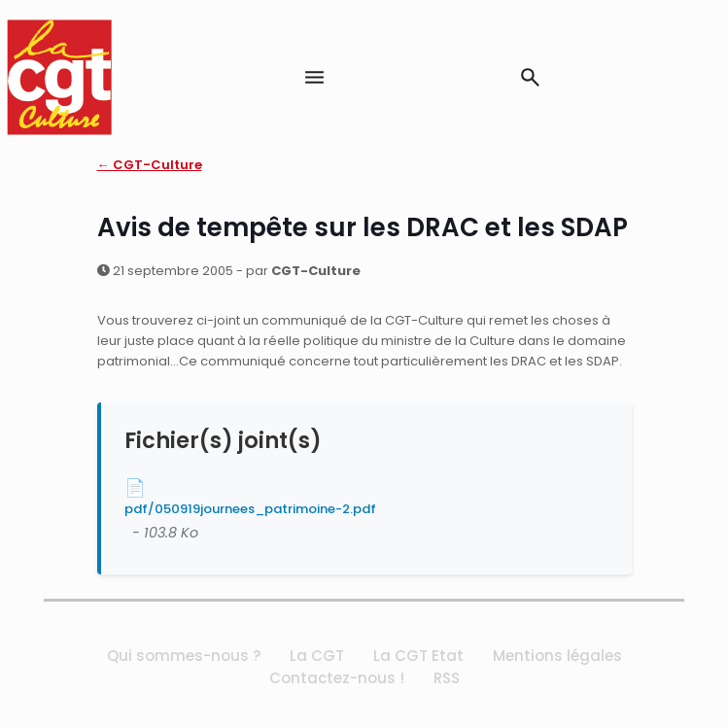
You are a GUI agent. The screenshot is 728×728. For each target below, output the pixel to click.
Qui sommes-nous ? (184, 656)
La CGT (317, 656)
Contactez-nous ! (337, 678)
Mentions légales (557, 656)
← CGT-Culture (150, 165)
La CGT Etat (418, 656)
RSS (447, 678)
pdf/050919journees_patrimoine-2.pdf (250, 509)
